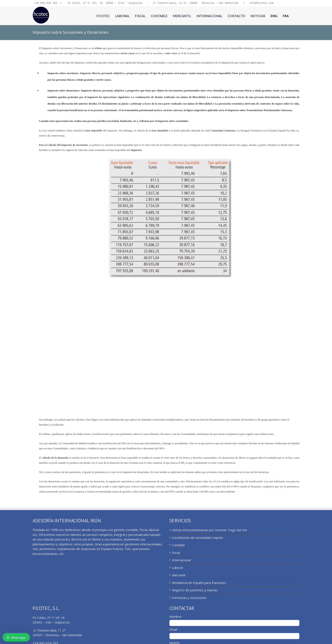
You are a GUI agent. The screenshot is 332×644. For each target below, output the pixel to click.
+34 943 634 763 (46, 3)
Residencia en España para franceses (199, 583)
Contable (178, 545)
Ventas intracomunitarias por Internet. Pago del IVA (209, 530)
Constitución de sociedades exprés (198, 538)
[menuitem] (274, 16)
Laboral (177, 568)
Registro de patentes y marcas (195, 590)
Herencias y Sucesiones (189, 598)
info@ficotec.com (261, 3)
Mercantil (179, 575)
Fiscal (176, 553)
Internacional (181, 560)
